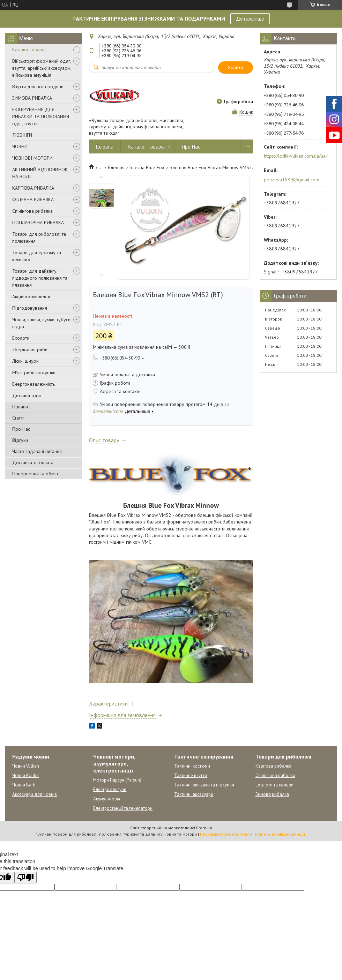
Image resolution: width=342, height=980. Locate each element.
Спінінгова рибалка (32, 211)
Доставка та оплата (33, 462)
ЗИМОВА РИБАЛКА (32, 98)
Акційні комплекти (31, 296)
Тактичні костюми (192, 766)
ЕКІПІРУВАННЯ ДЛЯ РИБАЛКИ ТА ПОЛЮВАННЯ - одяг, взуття (42, 116)
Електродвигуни (110, 789)
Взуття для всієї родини (38, 86)
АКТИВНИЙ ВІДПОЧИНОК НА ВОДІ (40, 173)
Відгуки (20, 440)
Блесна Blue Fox (147, 167)
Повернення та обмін (35, 474)
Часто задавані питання (37, 451)
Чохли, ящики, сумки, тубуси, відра (42, 323)
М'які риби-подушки (34, 372)
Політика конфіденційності (280, 834)
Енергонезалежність (34, 384)
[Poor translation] (25, 878)
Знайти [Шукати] (236, 67)
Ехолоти (21, 338)
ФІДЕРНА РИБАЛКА (33, 199)
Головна (105, 147)
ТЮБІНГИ (22, 135)
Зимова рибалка (272, 794)
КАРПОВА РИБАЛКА (33, 188)
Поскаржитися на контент (225, 834)
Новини (20, 407)
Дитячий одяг (27, 395)
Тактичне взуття (191, 775)
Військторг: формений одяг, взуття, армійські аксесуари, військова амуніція (42, 68)
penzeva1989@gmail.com (292, 180)
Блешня (116, 167)
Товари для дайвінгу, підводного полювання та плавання (40, 278)
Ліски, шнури (25, 361)
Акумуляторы (107, 799)
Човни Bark (24, 785)
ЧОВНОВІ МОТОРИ (32, 158)
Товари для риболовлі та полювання (39, 238)
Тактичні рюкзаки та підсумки (204, 785)
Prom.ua (204, 828)
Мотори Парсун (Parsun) (117, 780)
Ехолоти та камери (274, 785)
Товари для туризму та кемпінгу (37, 256)
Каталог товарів (29, 50)
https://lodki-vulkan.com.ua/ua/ (296, 156)
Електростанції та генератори (123, 808)
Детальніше (250, 18)
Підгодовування (30, 308)
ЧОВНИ (20, 146)
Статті (18, 418)
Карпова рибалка (273, 766)
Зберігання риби (30, 349)
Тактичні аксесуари (194, 794)
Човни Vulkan (26, 766)
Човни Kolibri (25, 775)
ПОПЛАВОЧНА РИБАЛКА (38, 223)
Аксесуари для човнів (35, 794)
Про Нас (21, 429)
